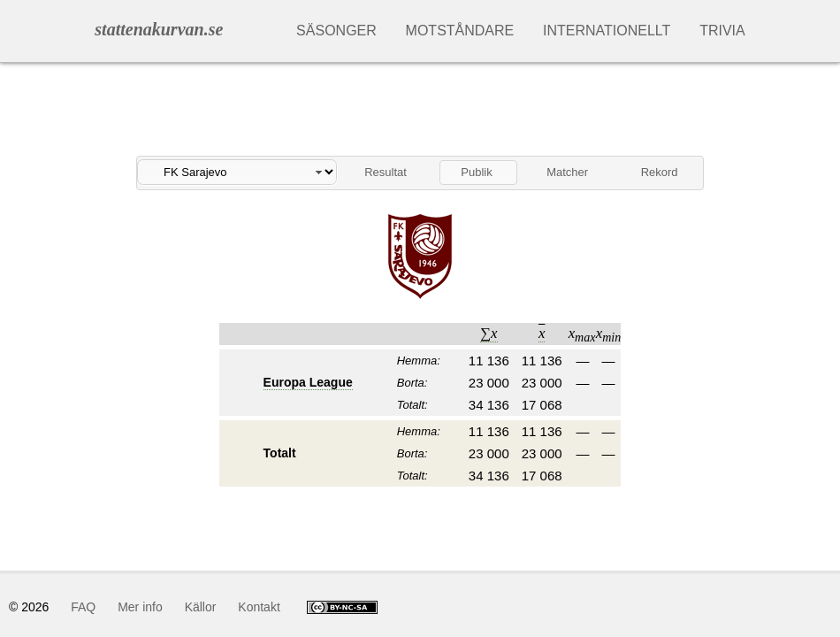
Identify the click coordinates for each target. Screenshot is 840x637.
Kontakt (259, 607)
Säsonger (336, 31)
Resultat (386, 172)
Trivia (722, 31)
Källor (201, 607)
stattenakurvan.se (159, 29)
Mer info (140, 607)
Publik (476, 172)
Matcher (567, 172)
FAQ (83, 607)
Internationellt (607, 31)
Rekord (660, 172)
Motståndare (460, 31)
